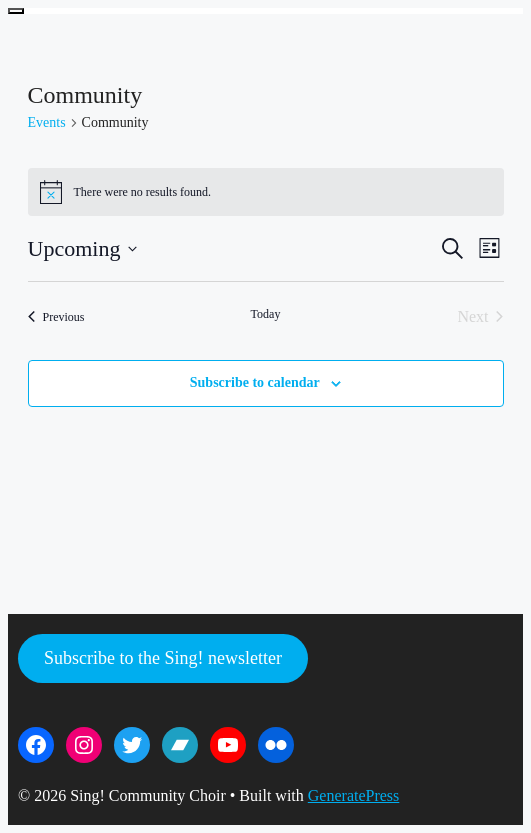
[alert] (266, 192)
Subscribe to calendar (255, 382)
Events (47, 122)
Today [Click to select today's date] (266, 314)
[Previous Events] (56, 317)
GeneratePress (354, 795)
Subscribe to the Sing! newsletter (163, 658)
